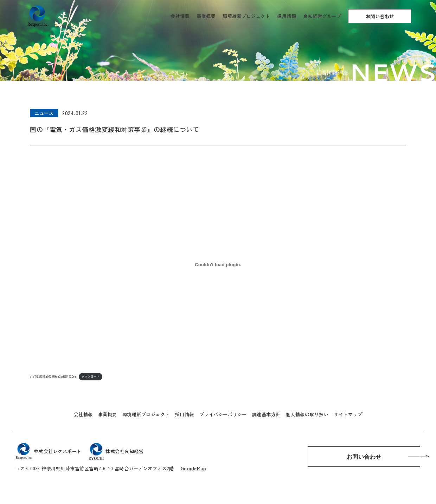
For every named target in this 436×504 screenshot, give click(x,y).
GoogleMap (194, 468)
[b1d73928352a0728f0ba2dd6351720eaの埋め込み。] (218, 265)
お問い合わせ (380, 16)
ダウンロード (91, 376)
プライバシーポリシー (223, 414)
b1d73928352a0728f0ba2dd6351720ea (53, 376)
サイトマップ (348, 414)
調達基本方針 (266, 414)
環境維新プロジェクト (246, 16)
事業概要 (206, 16)
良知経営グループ (322, 16)
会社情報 (180, 16)
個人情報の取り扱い (307, 414)
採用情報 (287, 16)
